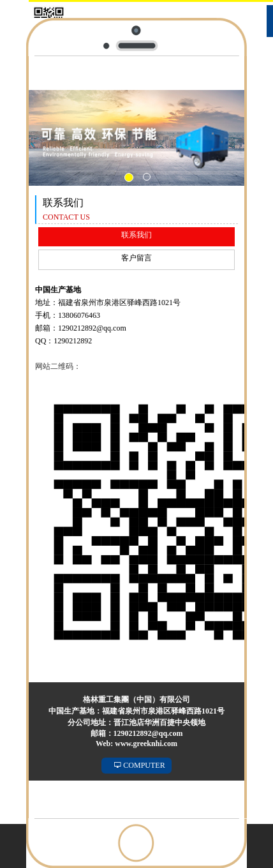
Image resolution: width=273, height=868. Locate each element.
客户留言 (136, 258)
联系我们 (136, 235)
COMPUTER (139, 765)
